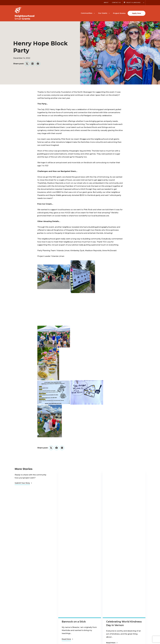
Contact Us (116, 3)
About (106, 3)
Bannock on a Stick (74, 622)
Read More (67, 639)
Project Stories (119, 13)
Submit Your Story (23, 483)
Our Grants (103, 13)
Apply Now (137, 13)
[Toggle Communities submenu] (94, 13)
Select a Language (133, 3)
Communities (87, 13)
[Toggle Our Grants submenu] (109, 13)
